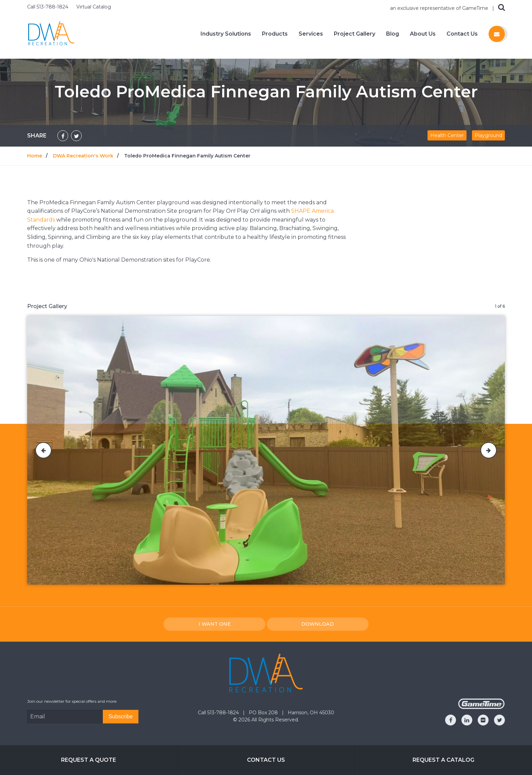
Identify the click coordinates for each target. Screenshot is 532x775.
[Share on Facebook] (63, 136)
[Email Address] (65, 717)
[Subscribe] (121, 717)
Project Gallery (355, 34)
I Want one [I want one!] (215, 624)
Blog (393, 34)
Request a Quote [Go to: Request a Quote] (89, 760)
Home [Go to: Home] (35, 156)
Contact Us (462, 34)
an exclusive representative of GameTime (440, 8)
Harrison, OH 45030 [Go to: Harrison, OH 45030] (311, 713)
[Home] (51, 33)
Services (311, 34)
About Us (423, 34)
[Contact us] (497, 34)
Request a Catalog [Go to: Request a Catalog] (443, 760)
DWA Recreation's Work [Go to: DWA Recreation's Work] (83, 156)
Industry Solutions (226, 34)
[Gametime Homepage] (481, 707)
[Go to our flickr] (483, 720)
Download (318, 624)
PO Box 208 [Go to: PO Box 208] (264, 713)
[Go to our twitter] (499, 720)
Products (275, 34)
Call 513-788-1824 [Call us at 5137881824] (48, 7)
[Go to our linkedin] (467, 720)
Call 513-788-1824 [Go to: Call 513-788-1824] (219, 713)
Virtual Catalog (94, 7)
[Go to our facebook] (451, 720)
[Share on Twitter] (76, 136)
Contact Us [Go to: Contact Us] (266, 760)
